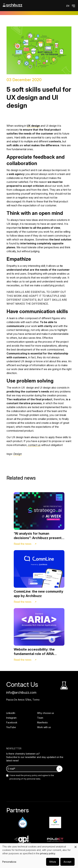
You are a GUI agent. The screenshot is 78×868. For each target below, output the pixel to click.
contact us (34, 445)
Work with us (44, 727)
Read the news (23, 544)
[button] (73, 6)
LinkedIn (11, 713)
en (68, 6)
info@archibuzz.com (21, 693)
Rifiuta (53, 862)
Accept (67, 862)
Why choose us (46, 713)
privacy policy (31, 775)
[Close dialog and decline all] (76, 845)
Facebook (12, 722)
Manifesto (42, 722)
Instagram (11, 718)
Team (40, 718)
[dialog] (39, 856)
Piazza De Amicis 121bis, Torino (23, 700)
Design (18, 454)
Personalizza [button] (9, 862)
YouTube (11, 727)
